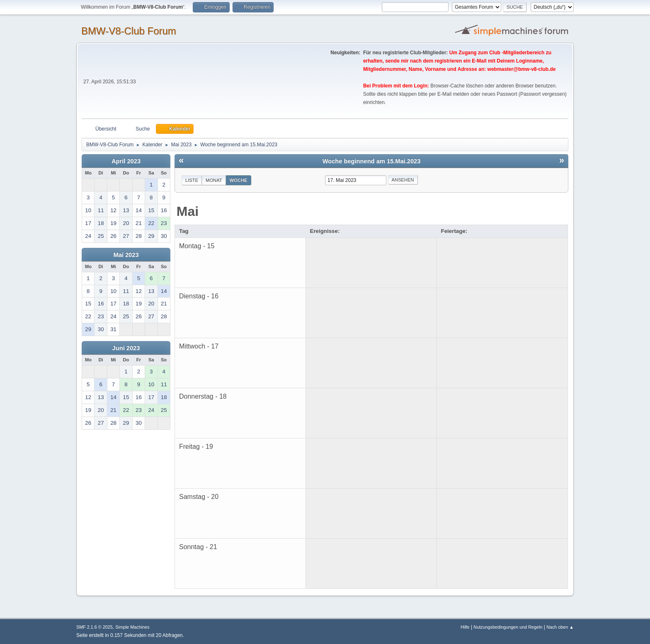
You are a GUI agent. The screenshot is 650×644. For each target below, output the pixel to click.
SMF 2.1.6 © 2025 (95, 627)
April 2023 (126, 161)
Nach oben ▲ (560, 627)
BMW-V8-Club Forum (129, 31)
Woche (239, 180)
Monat (214, 180)
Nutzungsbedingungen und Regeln (508, 627)
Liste (192, 180)
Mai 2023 (126, 255)
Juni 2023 (126, 348)
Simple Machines (132, 627)
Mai (188, 211)
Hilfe (465, 627)
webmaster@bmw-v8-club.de (522, 69)
